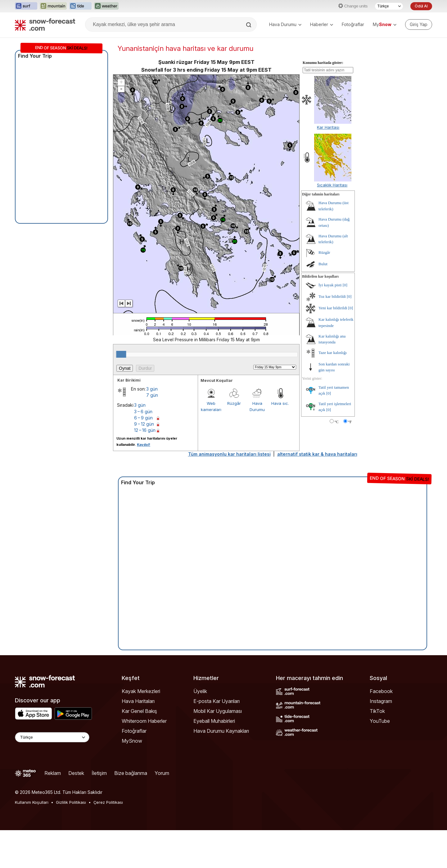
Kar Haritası (328, 127)
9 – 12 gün (144, 424)
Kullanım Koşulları (32, 802)
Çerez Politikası (108, 802)
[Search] (249, 25)
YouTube (380, 721)
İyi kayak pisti (330, 285)
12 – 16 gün (145, 430)
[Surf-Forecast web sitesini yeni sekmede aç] (26, 6)
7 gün (152, 395)
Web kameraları (211, 406)
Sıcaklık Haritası (332, 185)
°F (350, 422)
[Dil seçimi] (389, 6)
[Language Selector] (52, 737)
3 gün (152, 389)
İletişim (99, 773)
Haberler (322, 24)
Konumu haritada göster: (323, 63)
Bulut (323, 264)
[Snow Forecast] (45, 25)
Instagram (381, 701)
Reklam (53, 773)
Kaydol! (144, 445)
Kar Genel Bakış (139, 711)
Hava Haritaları (138, 701)
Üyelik (200, 691)
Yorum (162, 773)
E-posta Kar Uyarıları (217, 701)
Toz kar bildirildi (332, 296)
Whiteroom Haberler (144, 721)
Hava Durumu (285, 24)
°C (337, 422)
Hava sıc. (280, 403)
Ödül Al (421, 6)
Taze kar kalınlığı (333, 353)
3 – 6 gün (143, 412)
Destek (76, 773)
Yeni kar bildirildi (333, 308)
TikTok (377, 711)
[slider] (121, 354)
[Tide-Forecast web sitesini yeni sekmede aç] (80, 6)
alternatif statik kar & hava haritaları (317, 454)
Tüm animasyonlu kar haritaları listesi (229, 454)
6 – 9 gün (143, 418)
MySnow (132, 741)
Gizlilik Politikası (71, 802)
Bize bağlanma (131, 773)
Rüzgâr (234, 403)
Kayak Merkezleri (141, 691)
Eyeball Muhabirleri (214, 721)
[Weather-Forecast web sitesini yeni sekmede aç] (106, 6)
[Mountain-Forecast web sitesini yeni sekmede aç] (53, 6)
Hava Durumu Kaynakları (221, 731)
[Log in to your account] (419, 25)
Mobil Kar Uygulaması (218, 711)
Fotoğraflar (353, 24)
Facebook (381, 691)
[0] (345, 285)
